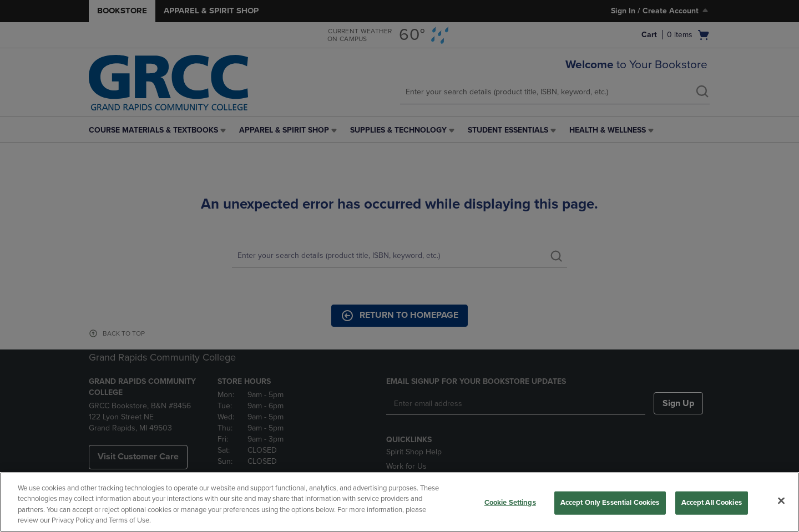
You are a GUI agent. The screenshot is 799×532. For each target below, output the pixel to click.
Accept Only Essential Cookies (610, 503)
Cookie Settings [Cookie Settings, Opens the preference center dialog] (510, 503)
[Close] (781, 500)
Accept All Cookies (712, 503)
